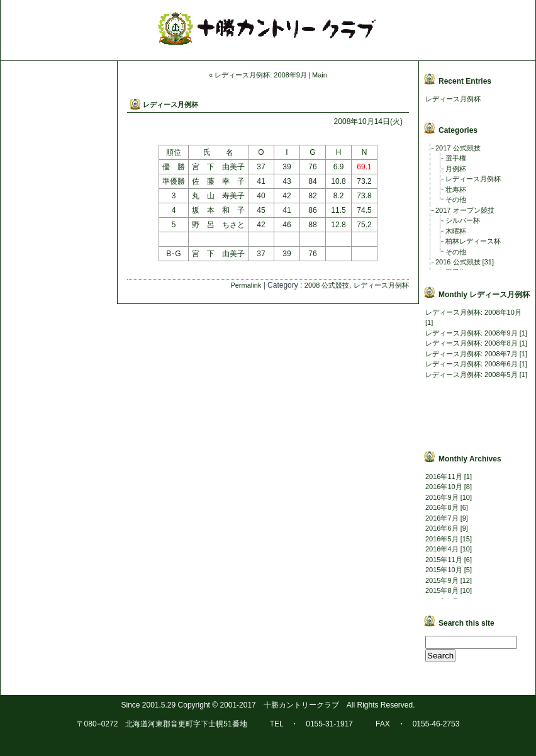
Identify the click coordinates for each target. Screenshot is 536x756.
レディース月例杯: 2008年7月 (472, 354)
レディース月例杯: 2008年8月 (472, 343)
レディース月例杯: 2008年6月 (472, 364)
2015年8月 (442, 590)
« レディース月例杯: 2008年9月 (258, 75)
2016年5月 (442, 539)
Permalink (246, 285)
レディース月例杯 (170, 104)
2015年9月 (442, 580)
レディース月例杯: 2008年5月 (472, 375)
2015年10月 (444, 570)
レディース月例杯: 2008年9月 (472, 333)
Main (320, 75)
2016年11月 (444, 477)
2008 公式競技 (327, 285)
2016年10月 (444, 487)
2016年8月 (442, 507)
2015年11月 (444, 560)
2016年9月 (442, 497)
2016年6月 (442, 528)
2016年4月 (442, 549)
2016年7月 (442, 518)
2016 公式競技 (458, 262)
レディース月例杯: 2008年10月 (473, 312)
